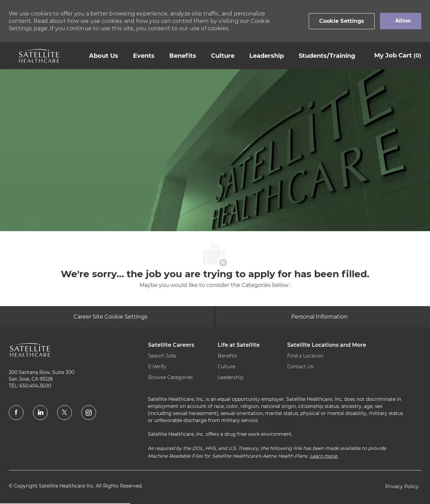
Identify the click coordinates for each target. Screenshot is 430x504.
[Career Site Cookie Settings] (111, 317)
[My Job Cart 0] (398, 55)
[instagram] (89, 413)
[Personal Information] (319, 317)
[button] (342, 21)
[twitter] (64, 413)
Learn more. (324, 456)
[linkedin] (40, 413)
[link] (39, 56)
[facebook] (16, 413)
